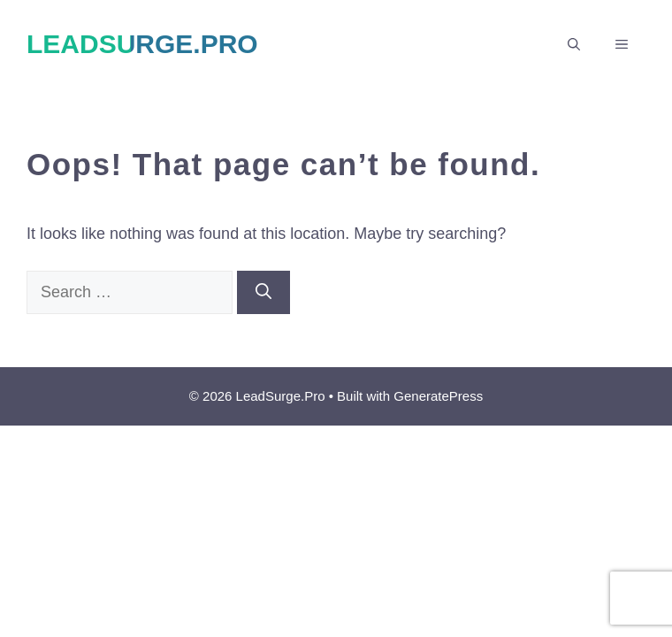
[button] (574, 44)
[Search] (263, 292)
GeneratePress (438, 396)
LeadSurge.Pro (142, 44)
